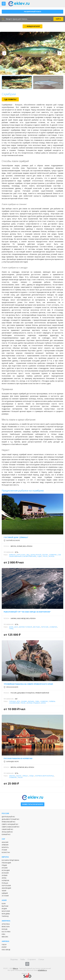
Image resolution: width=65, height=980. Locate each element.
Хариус (43, 703)
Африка (5, 941)
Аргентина (6, 924)
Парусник (45, 627)
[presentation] (4, 53)
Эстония (5, 896)
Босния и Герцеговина (10, 860)
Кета (19, 701)
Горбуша (12, 701)
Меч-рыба (37, 627)
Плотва (45, 555)
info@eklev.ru (42, 970)
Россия (5, 813)
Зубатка (12, 776)
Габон (4, 945)
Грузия (4, 850)
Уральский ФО (7, 832)
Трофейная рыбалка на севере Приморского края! (28, 684)
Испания (5, 873)
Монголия (6, 911)
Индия (4, 909)
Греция (4, 865)
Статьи (41, 959)
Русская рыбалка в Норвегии (18, 758)
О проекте (32, 959)
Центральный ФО (8, 817)
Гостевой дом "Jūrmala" (16, 537)
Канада (5, 929)
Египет (4, 947)
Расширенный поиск (33, 12)
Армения (5, 845)
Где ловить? (10, 99)
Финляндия (6, 888)
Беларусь (5, 847)
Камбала (12, 555)
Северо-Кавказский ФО (11, 827)
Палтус (19, 776)
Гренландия (6, 863)
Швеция (5, 893)
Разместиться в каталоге (33, 804)
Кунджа (24, 701)
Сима (37, 701)
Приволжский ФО (9, 822)
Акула (11, 627)
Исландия (6, 870)
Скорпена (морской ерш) (44, 776)
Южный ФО (6, 834)
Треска (45, 556)
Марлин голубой (25, 627)
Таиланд (5, 916)
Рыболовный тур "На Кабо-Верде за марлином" (27, 612)
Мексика (5, 937)
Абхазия (5, 842)
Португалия (6, 886)
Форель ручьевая (33, 703)
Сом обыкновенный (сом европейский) (35, 556)
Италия (5, 868)
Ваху (16, 627)
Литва (4, 878)
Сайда (31, 776)
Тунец (11, 629)
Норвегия (5, 881)
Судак (39, 556)
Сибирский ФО (7, 829)
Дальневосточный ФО (10, 819)
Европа (5, 857)
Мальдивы (6, 914)
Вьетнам (5, 906)
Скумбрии (53, 555)
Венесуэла (6, 927)
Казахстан (6, 852)
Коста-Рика (6, 932)
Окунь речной (36, 555)
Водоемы (14, 959)
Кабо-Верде (6, 950)
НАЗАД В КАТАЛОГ (33, 26)
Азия (4, 900)
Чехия (4, 891)
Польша (5, 883)
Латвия (5, 875)
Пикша (25, 776)
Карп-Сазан (21, 555)
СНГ (3, 839)
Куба (3, 934)
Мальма (31, 701)
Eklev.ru (15, 968)
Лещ (28, 555)
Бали (4, 904)
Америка (6, 921)
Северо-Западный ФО (10, 824)
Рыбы (23, 959)
